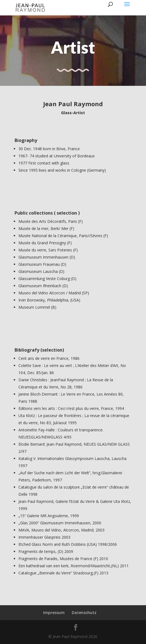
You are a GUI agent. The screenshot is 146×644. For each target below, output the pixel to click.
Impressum (54, 613)
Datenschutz (84, 613)
